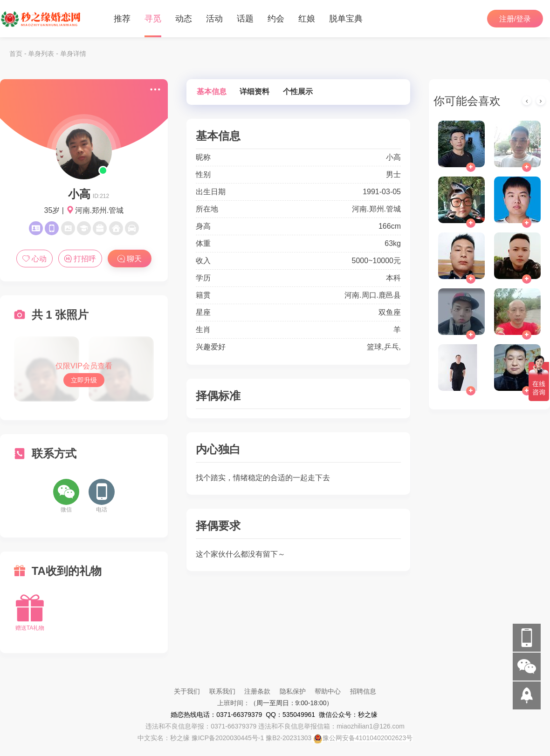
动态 (184, 19)
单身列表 (41, 54)
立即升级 (84, 380)
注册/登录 (515, 19)
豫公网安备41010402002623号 (368, 738)
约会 (276, 19)
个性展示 (298, 92)
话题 (245, 19)
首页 (16, 54)
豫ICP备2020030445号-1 (228, 738)
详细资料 (254, 92)
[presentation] (527, 101)
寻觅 (153, 19)
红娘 (307, 19)
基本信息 (212, 92)
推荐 (122, 19)
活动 (214, 19)
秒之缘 (180, 738)
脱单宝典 (346, 19)
